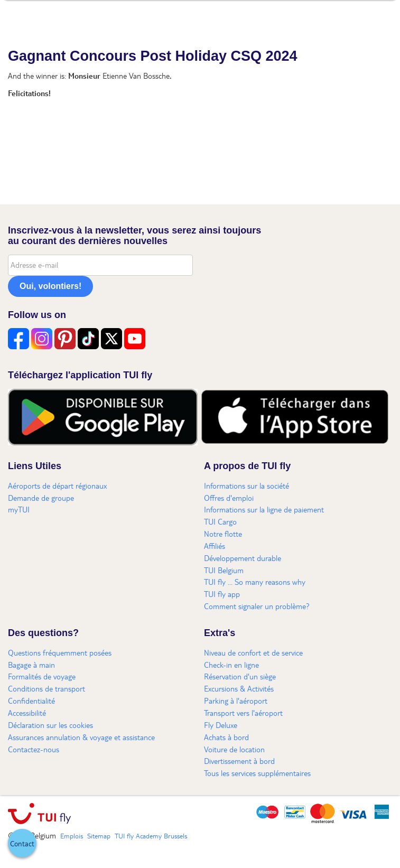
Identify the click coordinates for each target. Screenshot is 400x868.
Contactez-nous (34, 749)
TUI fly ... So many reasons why (255, 582)
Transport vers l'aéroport (243, 713)
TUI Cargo (220, 521)
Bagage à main (31, 665)
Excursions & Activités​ (239, 688)
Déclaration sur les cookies (50, 725)
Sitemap (99, 836)
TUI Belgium (224, 570)
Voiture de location (234, 749)
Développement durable (243, 558)
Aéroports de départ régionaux (57, 486)
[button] (22, 843)
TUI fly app (222, 594)
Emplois (72, 836)
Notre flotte (223, 534)
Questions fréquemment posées (60, 652)
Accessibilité (27, 713)
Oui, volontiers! (50, 286)
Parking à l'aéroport (236, 701)
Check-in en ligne (231, 665)
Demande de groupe (41, 498)
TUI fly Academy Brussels (151, 836)
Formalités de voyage (42, 676)
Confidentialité (31, 701)
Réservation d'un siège (240, 676)
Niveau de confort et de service (253, 652)
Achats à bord (226, 737)
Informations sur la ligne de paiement (264, 509)
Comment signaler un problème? (257, 606)
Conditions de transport (46, 688)
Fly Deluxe (221, 725)
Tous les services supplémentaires (257, 773)
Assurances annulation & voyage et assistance (81, 737)
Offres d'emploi (229, 498)
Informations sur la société (246, 486)
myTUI (19, 509)
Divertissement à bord (239, 761)
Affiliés (215, 546)
